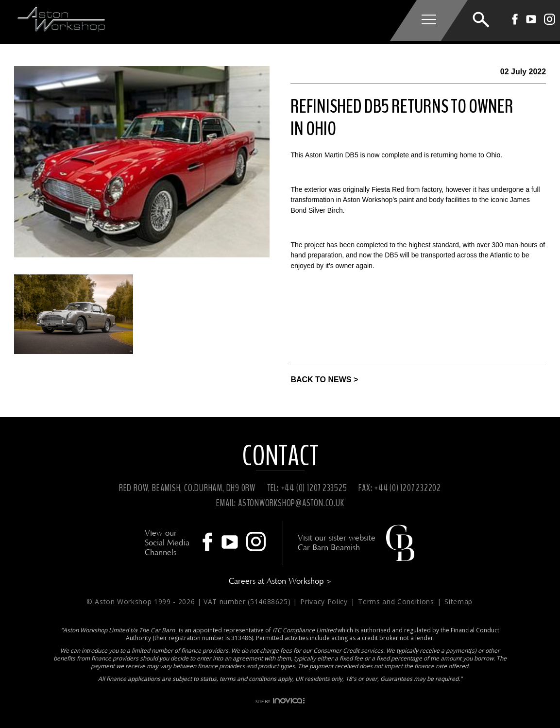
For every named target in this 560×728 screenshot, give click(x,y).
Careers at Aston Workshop (280, 581)
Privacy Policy (325, 601)
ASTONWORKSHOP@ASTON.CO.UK (291, 503)
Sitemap (458, 601)
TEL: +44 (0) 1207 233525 (307, 488)
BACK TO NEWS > (324, 380)
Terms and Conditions (397, 601)
